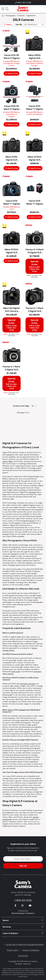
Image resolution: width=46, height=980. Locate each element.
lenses (32, 521)
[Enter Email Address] (23, 859)
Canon (5, 461)
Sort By (19, 24)
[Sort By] (34, 25)
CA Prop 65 (23, 956)
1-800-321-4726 (23, 900)
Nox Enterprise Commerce (23, 913)
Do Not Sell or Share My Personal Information (25, 945)
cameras (32, 492)
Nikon (11, 461)
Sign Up (23, 866)
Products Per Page (21, 406)
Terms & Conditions (31, 950)
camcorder (16, 672)
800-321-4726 (24, 3)
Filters (8, 25)
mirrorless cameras (28, 684)
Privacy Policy (13, 950)
